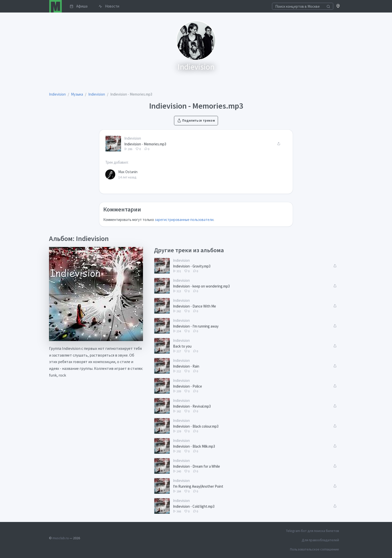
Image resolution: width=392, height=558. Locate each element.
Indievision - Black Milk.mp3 (194, 446)
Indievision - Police (187, 386)
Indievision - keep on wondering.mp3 (201, 286)
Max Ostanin (128, 172)
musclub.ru (61, 538)
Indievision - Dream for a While (196, 466)
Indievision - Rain (186, 366)
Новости (109, 6)
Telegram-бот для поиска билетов (312, 531)
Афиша (79, 6)
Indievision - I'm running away (196, 326)
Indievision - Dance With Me (194, 306)
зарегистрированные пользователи (184, 220)
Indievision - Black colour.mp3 (196, 426)
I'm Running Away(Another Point (198, 486)
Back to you (182, 346)
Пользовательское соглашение (314, 549)
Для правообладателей (320, 540)
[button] (338, 6)
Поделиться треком (196, 120)
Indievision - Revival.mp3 (192, 406)
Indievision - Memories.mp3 (145, 144)
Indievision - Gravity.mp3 (192, 266)
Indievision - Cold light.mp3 (194, 506)
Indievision (133, 138)
